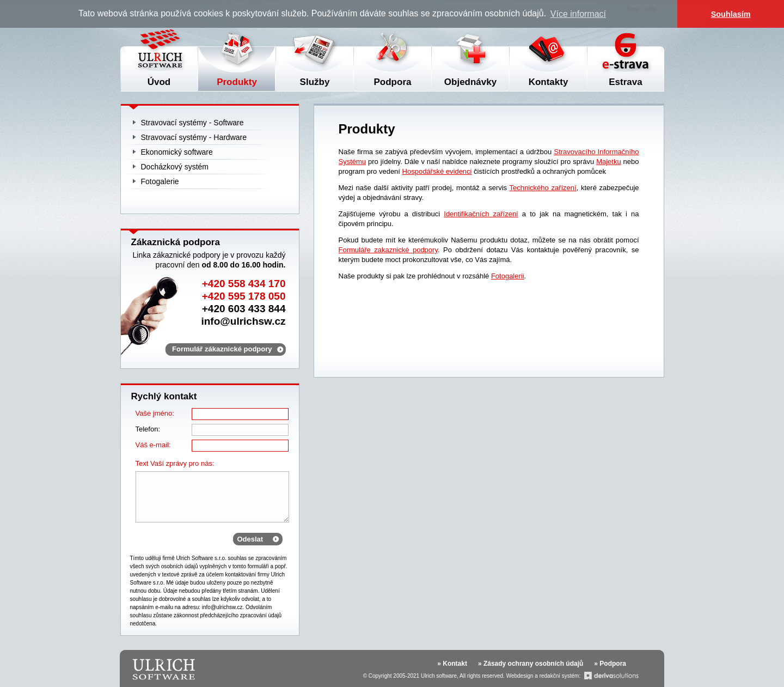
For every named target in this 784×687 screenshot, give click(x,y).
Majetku (609, 162)
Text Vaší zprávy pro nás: (175, 463)
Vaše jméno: (155, 413)
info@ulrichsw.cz (243, 321)
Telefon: (148, 429)
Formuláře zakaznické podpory (388, 250)
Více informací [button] (578, 14)
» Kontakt (452, 664)
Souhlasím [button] (731, 14)
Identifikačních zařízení (481, 214)
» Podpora (610, 664)
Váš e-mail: (153, 445)
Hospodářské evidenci (437, 171)
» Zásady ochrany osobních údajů (531, 664)
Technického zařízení (543, 188)
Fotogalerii (508, 276)
